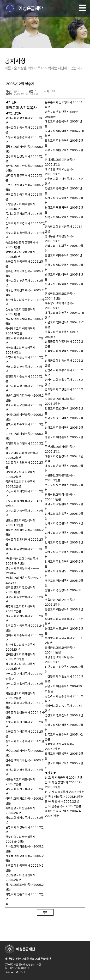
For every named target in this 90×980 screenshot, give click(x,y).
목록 (45, 912)
